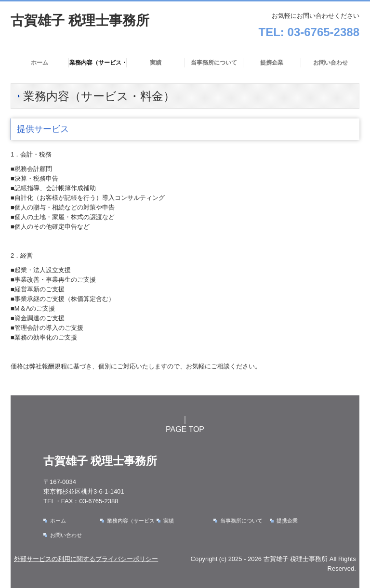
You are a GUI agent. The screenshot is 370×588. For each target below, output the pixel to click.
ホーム (40, 63)
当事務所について (214, 63)
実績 (156, 63)
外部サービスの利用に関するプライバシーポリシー (86, 559)
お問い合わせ (330, 63)
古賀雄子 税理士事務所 (80, 20)
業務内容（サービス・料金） (98, 63)
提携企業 (272, 63)
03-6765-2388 (324, 32)
